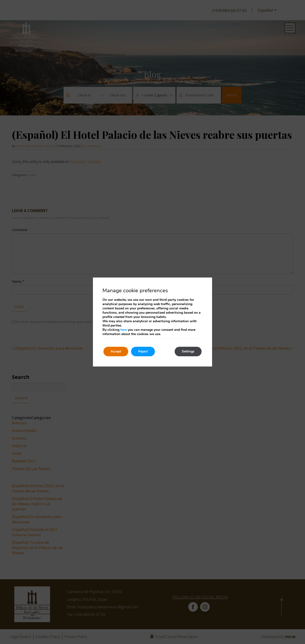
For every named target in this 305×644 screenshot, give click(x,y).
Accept (116, 351)
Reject (143, 351)
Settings (188, 351)
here (124, 330)
